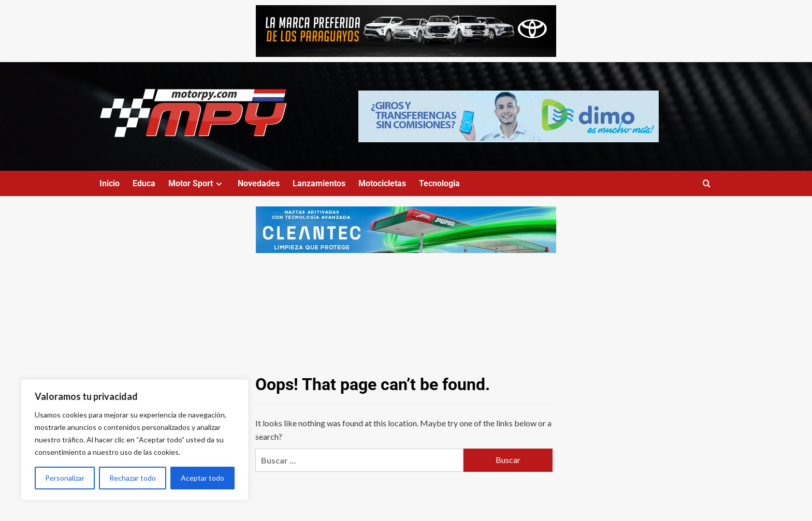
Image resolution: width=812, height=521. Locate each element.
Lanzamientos (319, 183)
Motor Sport (197, 183)
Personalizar (65, 478)
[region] (135, 440)
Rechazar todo (133, 478)
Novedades (259, 183)
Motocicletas (382, 183)
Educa (144, 183)
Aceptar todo (202, 478)
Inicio (110, 183)
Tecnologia (439, 183)
